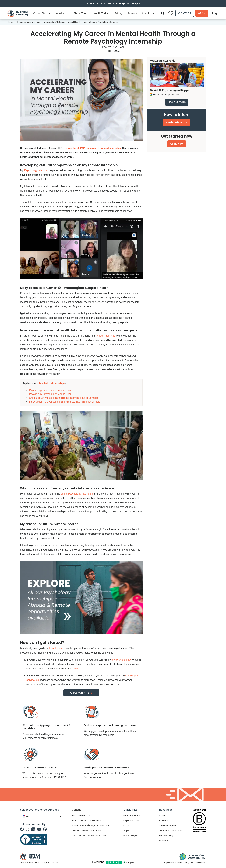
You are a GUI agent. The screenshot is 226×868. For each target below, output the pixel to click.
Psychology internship (37, 170)
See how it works (177, 122)
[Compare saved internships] (171, 13)
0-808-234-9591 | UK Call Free (87, 831)
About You (81, 13)
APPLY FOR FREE (79, 693)
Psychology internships (52, 384)
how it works (56, 648)
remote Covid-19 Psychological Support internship (92, 148)
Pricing (119, 13)
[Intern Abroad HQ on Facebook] (22, 829)
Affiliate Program (168, 825)
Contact (185, 13)
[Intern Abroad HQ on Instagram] (28, 829)
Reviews (132, 13)
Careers (163, 820)
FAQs (126, 825)
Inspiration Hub (131, 820)
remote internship (105, 336)
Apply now (177, 144)
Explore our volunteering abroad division (185, 863)
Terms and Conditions (171, 831)
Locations (62, 13)
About (162, 815)
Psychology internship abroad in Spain (51, 390)
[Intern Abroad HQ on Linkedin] (33, 829)
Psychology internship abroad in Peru (50, 394)
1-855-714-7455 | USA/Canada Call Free (92, 825)
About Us (148, 13)
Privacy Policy (166, 836)
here (75, 669)
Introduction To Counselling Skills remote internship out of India (65, 402)
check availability (121, 660)
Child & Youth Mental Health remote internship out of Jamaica (64, 398)
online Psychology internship (77, 494)
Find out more (177, 102)
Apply (202, 13)
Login (216, 13)
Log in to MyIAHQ (132, 836)
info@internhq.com (82, 815)
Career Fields (42, 13)
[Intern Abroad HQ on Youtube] (39, 829)
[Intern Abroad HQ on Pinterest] (45, 829)
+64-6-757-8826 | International (88, 820)
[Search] (163, 13)
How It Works (101, 13)
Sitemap (164, 841)
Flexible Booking (132, 815)
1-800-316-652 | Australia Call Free (89, 836)
